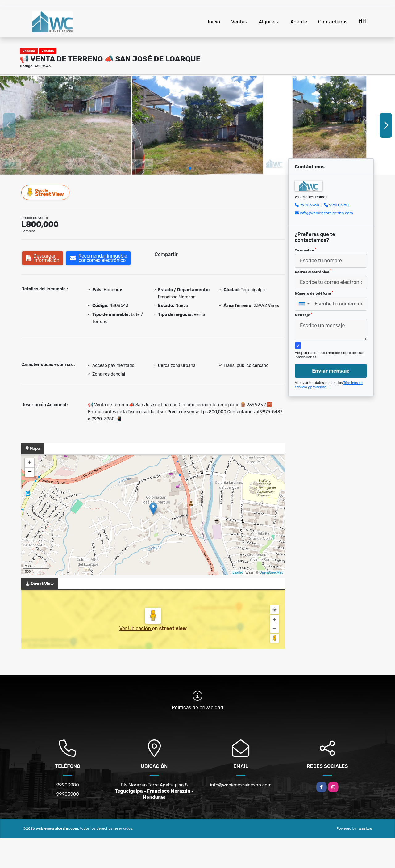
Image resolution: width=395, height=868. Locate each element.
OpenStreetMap (271, 572)
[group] (66, 125)
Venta (238, 22)
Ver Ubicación (136, 628)
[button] (190, 168)
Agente (299, 22)
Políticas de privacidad (198, 708)
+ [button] (30, 463)
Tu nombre (306, 250)
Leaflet (237, 572)
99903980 (309, 205)
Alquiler (267, 22)
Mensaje (303, 315)
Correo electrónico (313, 272)
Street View (46, 192)
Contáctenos (333, 22)
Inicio (214, 22)
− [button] (30, 472)
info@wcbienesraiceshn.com (326, 213)
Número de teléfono (314, 293)
